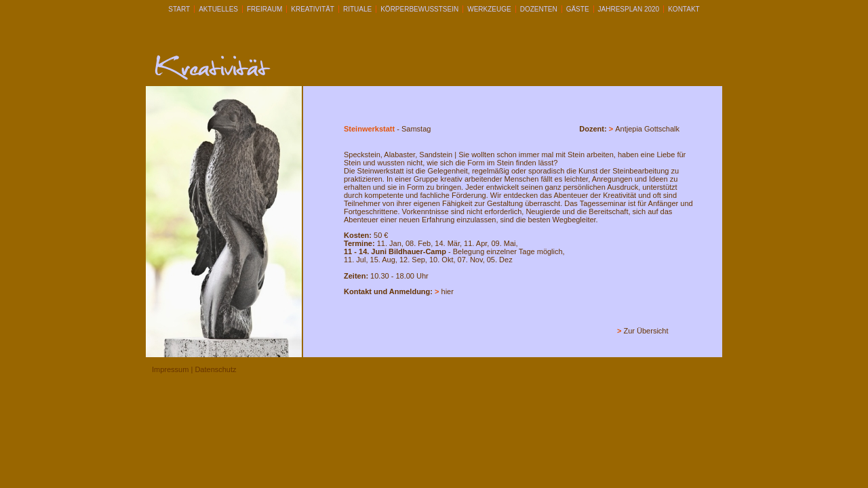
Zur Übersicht (646, 331)
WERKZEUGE (489, 9)
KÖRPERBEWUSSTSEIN (419, 9)
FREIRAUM (264, 9)
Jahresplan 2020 (629, 9)
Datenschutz (215, 369)
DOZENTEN (539, 9)
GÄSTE (578, 9)
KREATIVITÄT (313, 9)
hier (448, 291)
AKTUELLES (218, 9)
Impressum (170, 369)
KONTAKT (684, 9)
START (179, 9)
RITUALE (357, 9)
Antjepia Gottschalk (647, 129)
